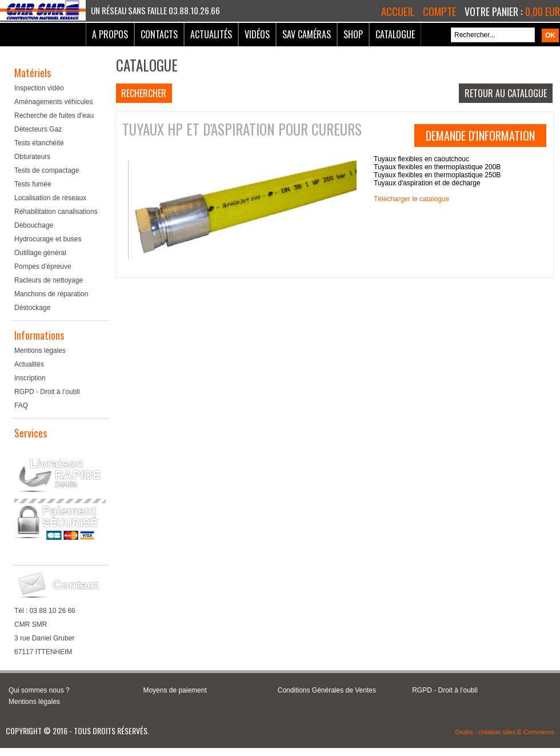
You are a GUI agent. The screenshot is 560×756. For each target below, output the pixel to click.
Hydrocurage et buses (48, 239)
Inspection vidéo (39, 88)
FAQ (21, 405)
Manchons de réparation (51, 294)
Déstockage (32, 308)
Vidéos (257, 34)
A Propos (110, 34)
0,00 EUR (543, 11)
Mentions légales (40, 351)
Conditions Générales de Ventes (327, 690)
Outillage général (40, 253)
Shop (353, 34)
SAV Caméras (307, 34)
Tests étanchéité (39, 143)
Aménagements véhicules (53, 102)
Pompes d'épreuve (43, 266)
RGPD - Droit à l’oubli (47, 392)
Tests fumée (33, 184)
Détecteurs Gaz (38, 129)
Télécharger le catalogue (411, 199)
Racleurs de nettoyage (49, 280)
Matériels (33, 73)
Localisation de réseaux (50, 198)
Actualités (211, 34)
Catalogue (395, 34)
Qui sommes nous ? (39, 690)
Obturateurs (32, 157)
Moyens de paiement (175, 690)
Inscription (30, 378)
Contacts (159, 34)
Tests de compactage (47, 170)
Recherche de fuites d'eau (54, 116)
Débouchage (34, 225)
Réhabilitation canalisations (56, 212)
